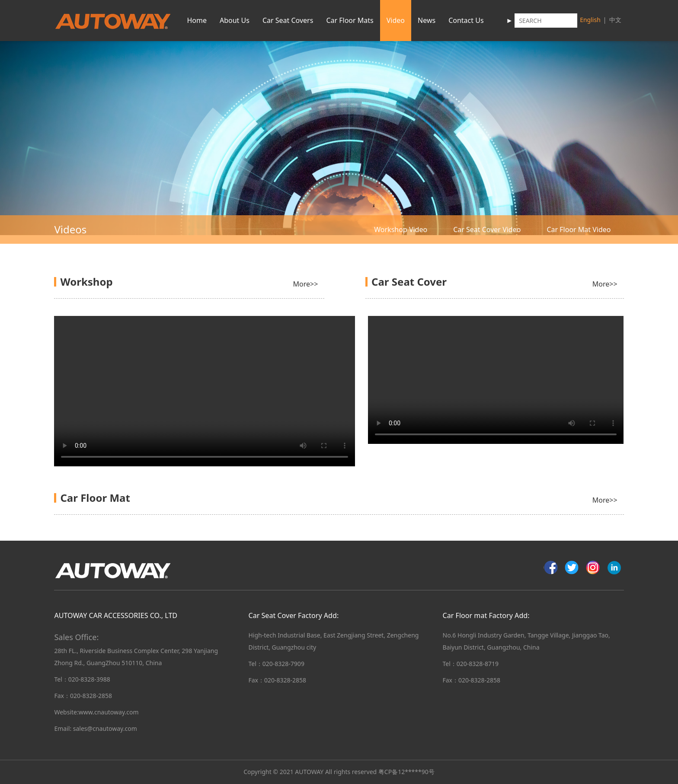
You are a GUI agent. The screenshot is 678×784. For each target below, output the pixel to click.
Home (197, 20)
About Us (235, 20)
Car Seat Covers (288, 20)
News (427, 20)
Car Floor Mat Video (579, 229)
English (590, 20)
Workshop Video (401, 229)
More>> (306, 284)
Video (396, 20)
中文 (615, 20)
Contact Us (466, 20)
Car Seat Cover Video (487, 229)
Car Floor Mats (350, 20)
